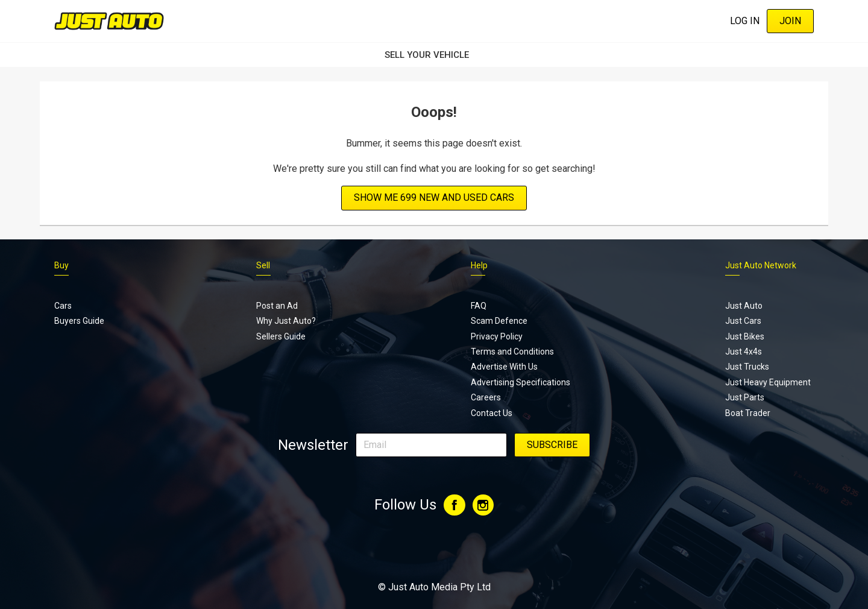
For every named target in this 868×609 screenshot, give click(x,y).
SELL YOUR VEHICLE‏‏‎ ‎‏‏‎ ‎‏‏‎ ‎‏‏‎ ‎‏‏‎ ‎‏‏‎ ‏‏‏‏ (434, 55)
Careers (486, 397)
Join (790, 21)
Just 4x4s (744, 352)
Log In (745, 21)
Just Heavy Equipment (768, 382)
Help (479, 265)
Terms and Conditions (512, 352)
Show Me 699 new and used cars (434, 197)
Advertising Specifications (520, 382)
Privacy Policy (497, 336)
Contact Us (492, 413)
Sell (263, 265)
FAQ (479, 306)
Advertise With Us (504, 367)
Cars (63, 306)
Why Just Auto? (286, 321)
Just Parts (745, 397)
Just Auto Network (761, 265)
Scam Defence (499, 321)
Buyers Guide (79, 321)
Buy (61, 265)
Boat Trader (748, 413)
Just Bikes (745, 336)
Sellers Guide (281, 336)
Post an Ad (277, 306)
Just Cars (743, 321)
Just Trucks (747, 367)
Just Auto (744, 306)
